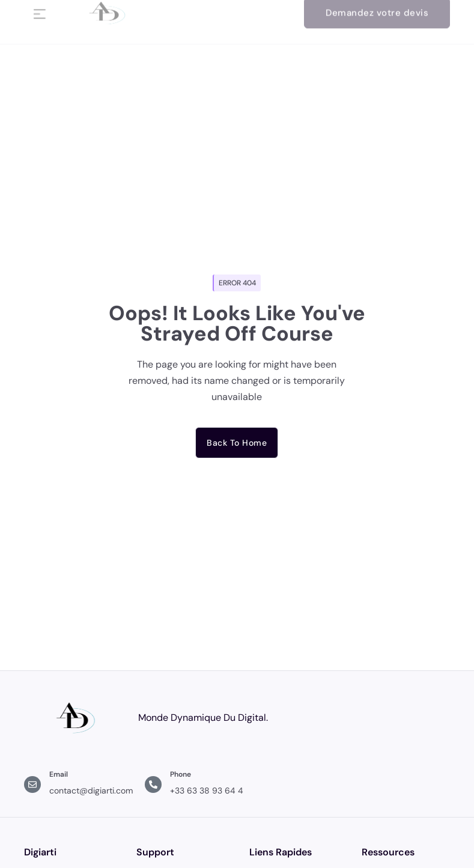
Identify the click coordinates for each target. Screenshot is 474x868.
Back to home (237, 443)
